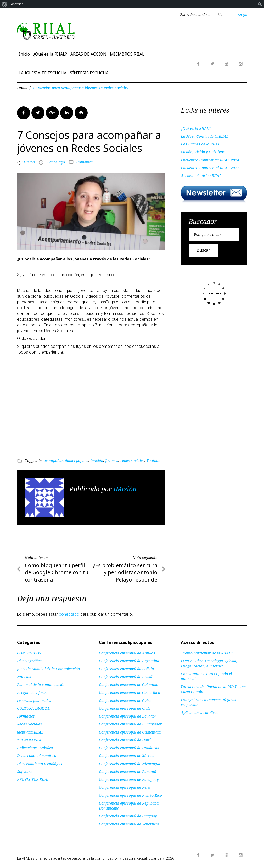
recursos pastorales (34, 700)
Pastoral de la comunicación (41, 685)
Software (25, 772)
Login (242, 15)
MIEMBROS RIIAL (127, 54)
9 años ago (56, 162)
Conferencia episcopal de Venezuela (129, 824)
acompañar (53, 461)
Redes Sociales (29, 724)
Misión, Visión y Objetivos (203, 152)
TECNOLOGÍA (29, 740)
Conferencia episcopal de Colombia (129, 685)
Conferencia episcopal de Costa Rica (130, 692)
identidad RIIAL (30, 732)
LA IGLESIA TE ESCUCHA (43, 73)
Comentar (85, 162)
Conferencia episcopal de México (127, 756)
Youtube (153, 461)
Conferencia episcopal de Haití (125, 740)
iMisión (29, 162)
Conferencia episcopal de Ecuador (128, 716)
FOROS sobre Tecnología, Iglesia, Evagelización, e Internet (209, 663)
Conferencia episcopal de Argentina (129, 661)
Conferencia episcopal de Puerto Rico (130, 795)
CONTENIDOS (29, 653)
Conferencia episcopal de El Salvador (130, 724)
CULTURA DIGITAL (33, 708)
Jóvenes (112, 461)
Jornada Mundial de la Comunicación (48, 669)
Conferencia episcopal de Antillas (127, 653)
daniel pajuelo (77, 461)
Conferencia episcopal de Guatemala (130, 732)
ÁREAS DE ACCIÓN (88, 54)
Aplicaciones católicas (200, 712)
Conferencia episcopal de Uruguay (128, 816)
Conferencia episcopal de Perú (125, 787)
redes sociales (132, 461)
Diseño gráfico (29, 661)
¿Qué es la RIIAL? (50, 54)
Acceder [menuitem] (17, 4)
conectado (69, 614)
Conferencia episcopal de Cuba (125, 700)
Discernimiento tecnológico (40, 764)
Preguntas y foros (32, 692)
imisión (97, 461)
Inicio (24, 54)
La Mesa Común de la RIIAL (205, 136)
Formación (26, 716)
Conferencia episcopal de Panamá (128, 772)
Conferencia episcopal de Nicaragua (130, 764)
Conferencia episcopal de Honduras (129, 748)
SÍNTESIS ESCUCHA (89, 73)
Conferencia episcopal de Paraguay (129, 779)
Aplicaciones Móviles (35, 748)
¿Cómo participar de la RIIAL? (207, 653)
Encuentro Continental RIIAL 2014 (210, 160)
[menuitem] (5, 4)
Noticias (24, 677)
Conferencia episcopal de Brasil (126, 677)
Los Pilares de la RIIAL (201, 144)
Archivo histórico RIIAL (201, 176)
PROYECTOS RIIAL (33, 779)
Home (22, 88)
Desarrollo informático (37, 756)
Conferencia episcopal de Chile (125, 708)
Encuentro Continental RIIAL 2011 (210, 168)
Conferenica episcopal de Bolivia (126, 669)
